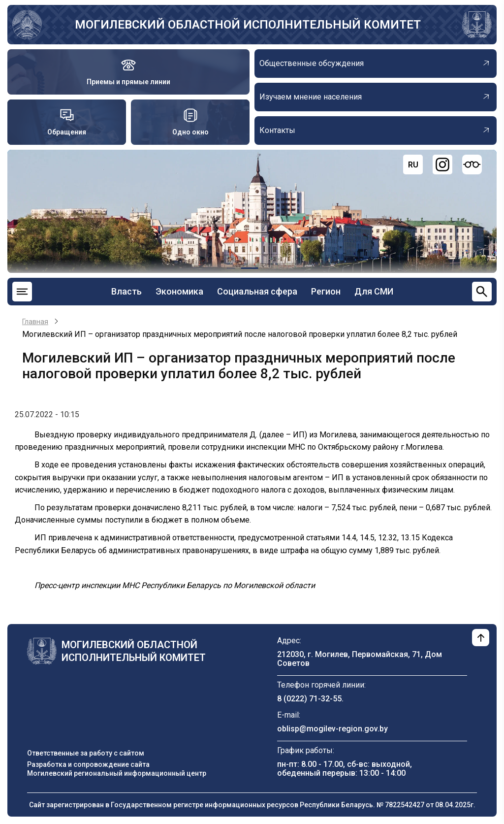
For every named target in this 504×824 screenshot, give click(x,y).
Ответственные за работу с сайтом (86, 753)
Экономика (179, 291)
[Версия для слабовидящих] (472, 165)
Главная (35, 322)
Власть (126, 291)
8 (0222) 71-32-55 (309, 699)
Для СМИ (374, 291)
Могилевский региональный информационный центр (117, 773)
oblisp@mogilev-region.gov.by (332, 729)
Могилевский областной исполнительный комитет (248, 25)
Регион (326, 291)
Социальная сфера (257, 291)
